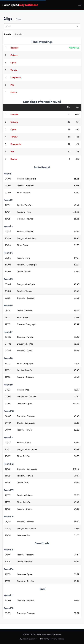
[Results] (8, 34)
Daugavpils (16, 77)
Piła (12, 85)
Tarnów (14, 70)
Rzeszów (14, 48)
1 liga (18, 19)
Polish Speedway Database (52, 639)
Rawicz (14, 92)
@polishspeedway (28, 639)
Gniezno (14, 55)
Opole (13, 63)
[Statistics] (19, 34)
